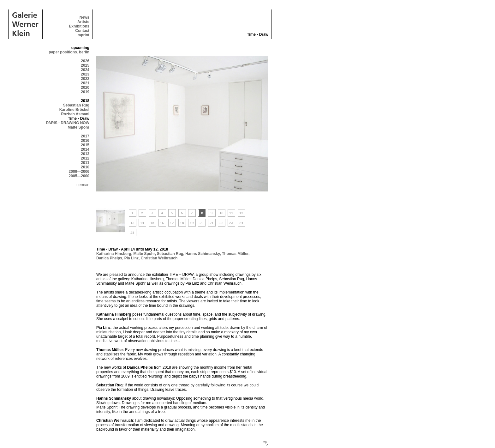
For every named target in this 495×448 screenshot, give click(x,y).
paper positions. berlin (69, 52)
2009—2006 (79, 172)
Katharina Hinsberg (114, 254)
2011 (85, 163)
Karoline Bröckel (74, 110)
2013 (85, 154)
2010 (85, 167)
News (84, 17)
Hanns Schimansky (203, 254)
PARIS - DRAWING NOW (68, 123)
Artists (83, 22)
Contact (82, 31)
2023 (85, 74)
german (83, 185)
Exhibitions (79, 26)
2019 (85, 92)
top (265, 442)
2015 (85, 145)
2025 (85, 65)
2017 (85, 136)
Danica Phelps (109, 258)
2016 (85, 141)
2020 (85, 88)
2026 (85, 61)
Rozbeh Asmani (75, 114)
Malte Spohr (78, 127)
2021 (85, 83)
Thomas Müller (235, 254)
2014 (85, 149)
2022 (85, 79)
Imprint (83, 35)
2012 (85, 158)
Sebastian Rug (76, 105)
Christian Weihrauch (159, 258)
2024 (85, 70)
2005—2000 (79, 176)
